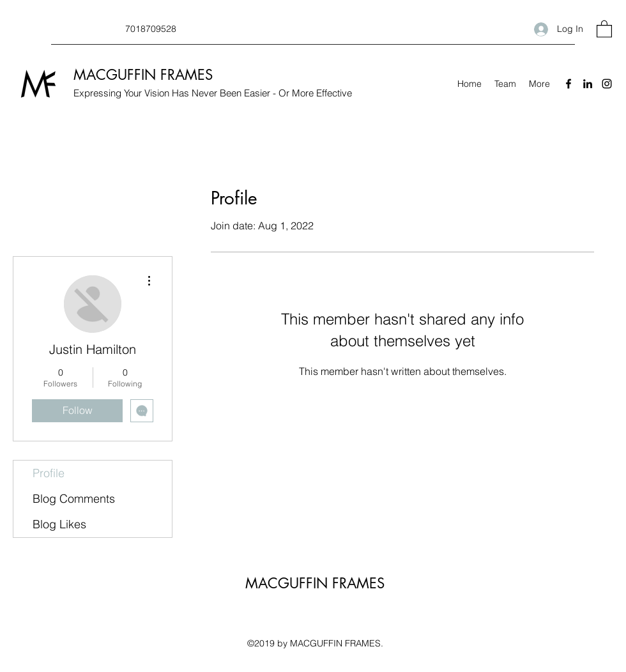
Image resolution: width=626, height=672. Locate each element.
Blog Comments (74, 499)
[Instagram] (607, 84)
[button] (604, 28)
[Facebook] (569, 84)
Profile (49, 473)
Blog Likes (59, 524)
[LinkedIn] (588, 84)
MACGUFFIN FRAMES (143, 75)
